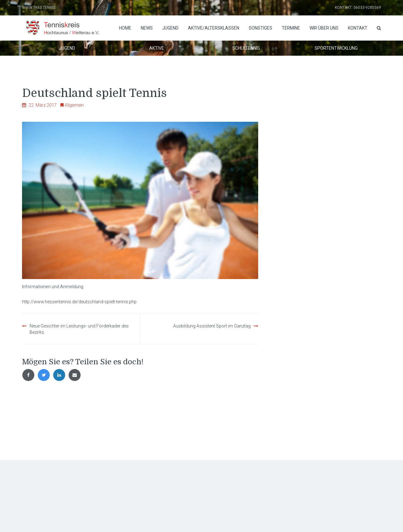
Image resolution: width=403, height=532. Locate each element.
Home (125, 28)
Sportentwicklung (336, 48)
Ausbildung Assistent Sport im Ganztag (212, 326)
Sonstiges (261, 28)
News (147, 28)
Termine (291, 28)
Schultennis (246, 48)
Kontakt (358, 28)
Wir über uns (324, 28)
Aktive (157, 48)
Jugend (170, 28)
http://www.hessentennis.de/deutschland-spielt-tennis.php (79, 302)
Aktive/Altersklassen (214, 28)
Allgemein (74, 105)
